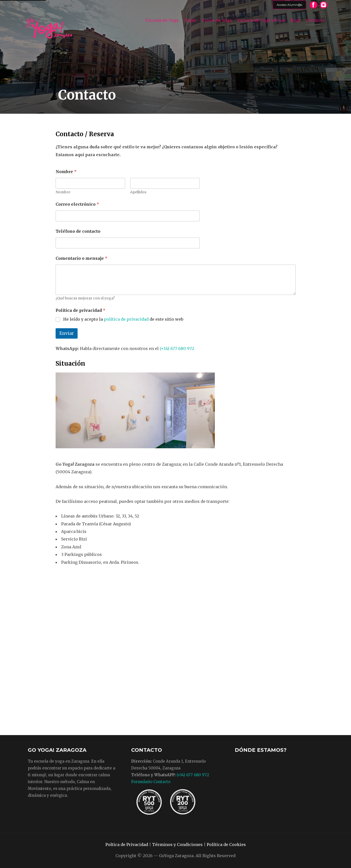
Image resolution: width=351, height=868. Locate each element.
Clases (190, 20)
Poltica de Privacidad (127, 844)
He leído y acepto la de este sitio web (123, 319)
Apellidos (138, 192)
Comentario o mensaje (81, 258)
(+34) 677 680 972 (177, 348)
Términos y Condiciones (177, 844)
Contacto (315, 20)
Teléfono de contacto (78, 231)
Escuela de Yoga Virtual (261, 20)
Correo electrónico (77, 204)
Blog (295, 20)
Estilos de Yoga (217, 20)
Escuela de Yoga (162, 20)
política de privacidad (126, 319)
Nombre (63, 192)
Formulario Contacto (151, 782)
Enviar (67, 333)
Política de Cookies (226, 844)
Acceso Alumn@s (289, 5)
